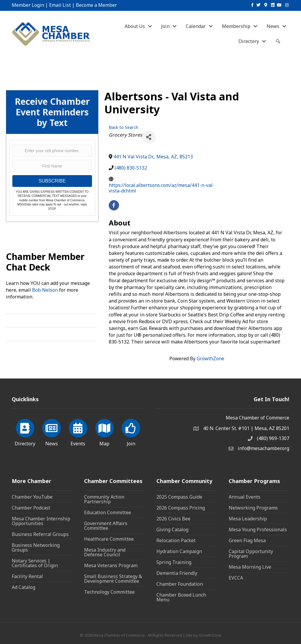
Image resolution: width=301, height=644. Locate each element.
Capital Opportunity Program (251, 554)
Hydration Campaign (179, 551)
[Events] (78, 431)
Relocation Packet (176, 540)
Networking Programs (253, 508)
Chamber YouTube (32, 497)
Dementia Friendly (177, 573)
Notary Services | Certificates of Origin (35, 563)
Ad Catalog (24, 587)
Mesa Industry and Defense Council (105, 552)
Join (165, 26)
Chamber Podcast (31, 508)
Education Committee (108, 512)
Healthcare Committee (109, 539)
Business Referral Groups (40, 534)
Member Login (28, 5)
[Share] (149, 137)
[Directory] (25, 431)
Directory (249, 41)
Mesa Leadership (248, 519)
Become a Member (96, 5)
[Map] (104, 431)
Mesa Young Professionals (258, 530)
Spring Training (174, 562)
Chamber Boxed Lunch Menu (181, 597)
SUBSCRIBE (52, 181)
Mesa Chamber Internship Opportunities (41, 521)
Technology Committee (109, 592)
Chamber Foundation (180, 584)
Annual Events (245, 497)
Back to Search (123, 127)
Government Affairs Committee (106, 526)
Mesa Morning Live (250, 567)
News (273, 26)
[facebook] (114, 205)
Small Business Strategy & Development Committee (113, 579)
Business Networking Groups (36, 547)
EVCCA (236, 578)
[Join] (131, 431)
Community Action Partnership (104, 499)
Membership (236, 26)
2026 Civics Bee (173, 519)
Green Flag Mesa (247, 540)
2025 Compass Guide (179, 497)
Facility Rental (27, 576)
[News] (52, 431)
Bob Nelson (45, 290)
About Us (135, 26)
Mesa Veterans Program (111, 565)
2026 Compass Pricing (181, 508)
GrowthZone (210, 358)
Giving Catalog (172, 530)
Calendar (196, 26)
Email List (60, 5)
